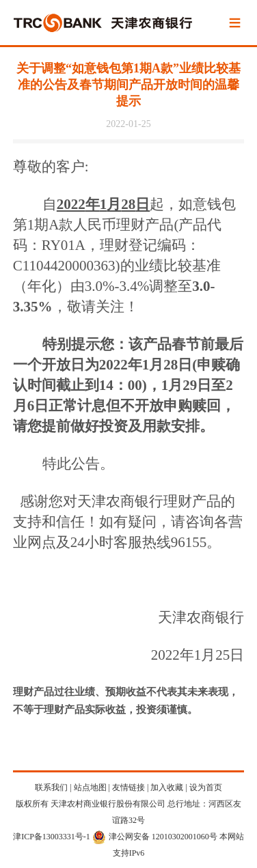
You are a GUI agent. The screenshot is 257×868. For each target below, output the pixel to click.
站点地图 (90, 787)
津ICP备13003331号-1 (52, 837)
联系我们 (51, 787)
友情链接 (128, 787)
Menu (234, 24)
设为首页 (206, 787)
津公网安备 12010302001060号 (155, 837)
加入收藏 (167, 787)
